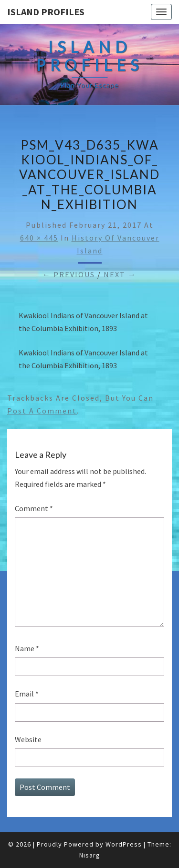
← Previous (69, 274)
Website (28, 739)
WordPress (124, 844)
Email (27, 694)
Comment (34, 508)
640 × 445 (39, 238)
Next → (120, 274)
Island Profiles (46, 12)
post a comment (42, 411)
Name (27, 648)
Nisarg (90, 855)
